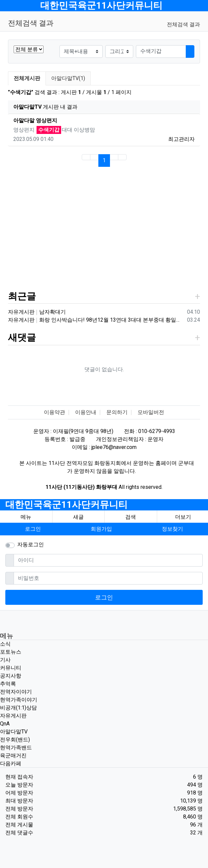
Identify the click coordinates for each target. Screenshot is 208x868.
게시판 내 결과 (45, 107)
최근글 (22, 296)
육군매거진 (13, 756)
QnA (5, 724)
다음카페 (11, 763)
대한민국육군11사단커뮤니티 (101, 5)
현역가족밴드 (16, 748)
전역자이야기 (16, 692)
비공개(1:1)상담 (18, 708)
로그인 (104, 597)
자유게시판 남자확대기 (37, 312)
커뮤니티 (11, 668)
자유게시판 (13, 716)
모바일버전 (151, 412)
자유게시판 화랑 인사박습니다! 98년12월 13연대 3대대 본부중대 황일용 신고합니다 (96, 320)
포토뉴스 (11, 652)
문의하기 (117, 412)
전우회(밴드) (15, 740)
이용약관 (54, 412)
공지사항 (11, 676)
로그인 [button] (33, 529)
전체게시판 (27, 78)
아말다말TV (14, 732)
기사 (5, 660)
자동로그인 (31, 544)
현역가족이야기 (19, 700)
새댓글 (22, 337)
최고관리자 (181, 139)
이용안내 (86, 412)
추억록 (8, 684)
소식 (5, 644)
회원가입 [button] (101, 529)
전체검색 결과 (183, 24)
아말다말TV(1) (68, 78)
